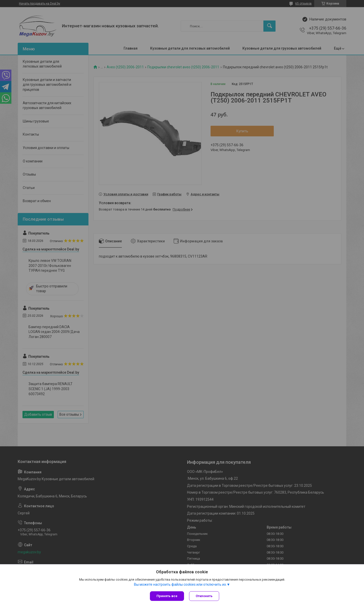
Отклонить (204, 596)
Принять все (167, 596)
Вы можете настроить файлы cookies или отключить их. (180, 584)
